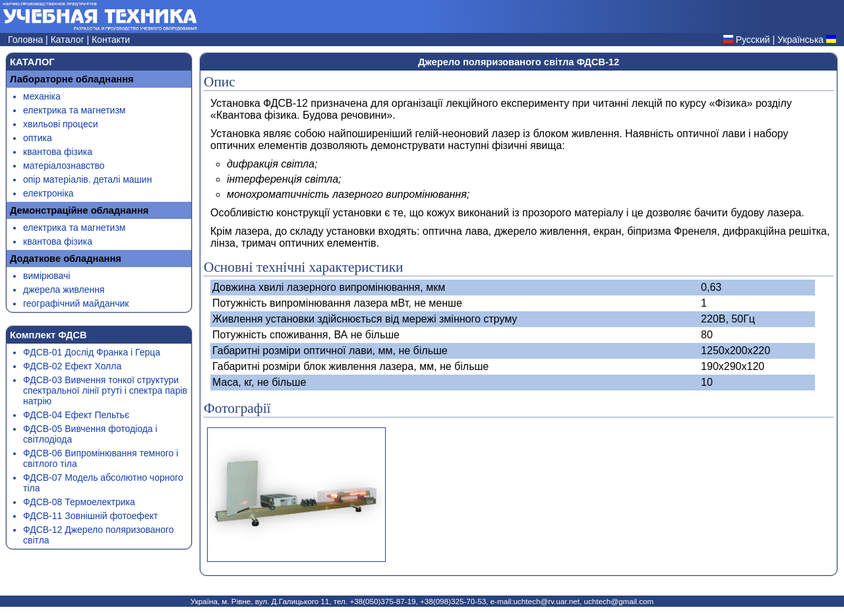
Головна (27, 40)
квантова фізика (58, 152)
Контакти (111, 40)
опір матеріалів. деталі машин (87, 179)
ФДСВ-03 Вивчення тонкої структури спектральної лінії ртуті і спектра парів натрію (105, 390)
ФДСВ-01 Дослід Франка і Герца (92, 352)
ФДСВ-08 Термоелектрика (79, 502)
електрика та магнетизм (74, 110)
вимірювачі (46, 276)
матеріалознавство (64, 166)
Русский (753, 40)
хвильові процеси (61, 124)
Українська (800, 40)
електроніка (48, 193)
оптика (38, 138)
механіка (42, 96)
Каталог (69, 40)
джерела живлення (64, 290)
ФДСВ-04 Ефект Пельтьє (76, 415)
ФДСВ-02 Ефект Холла (72, 366)
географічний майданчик (76, 303)
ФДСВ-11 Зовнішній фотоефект (90, 516)
